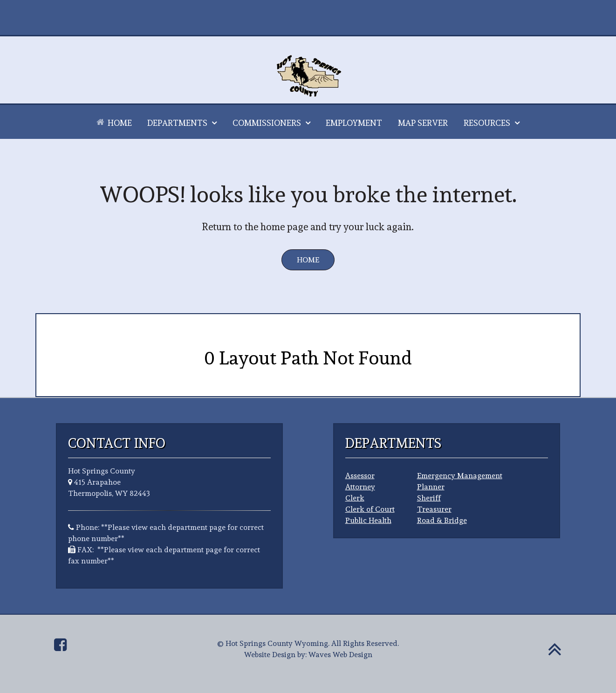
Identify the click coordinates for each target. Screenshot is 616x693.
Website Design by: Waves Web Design (308, 655)
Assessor (360, 476)
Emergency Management (460, 476)
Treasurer (434, 509)
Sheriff (429, 498)
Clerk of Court (370, 509)
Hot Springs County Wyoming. (277, 643)
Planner (431, 487)
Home (308, 260)
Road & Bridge (442, 520)
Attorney (360, 487)
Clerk (355, 498)
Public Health (368, 520)
